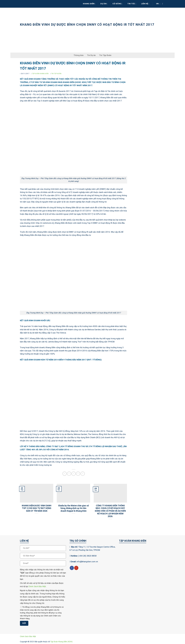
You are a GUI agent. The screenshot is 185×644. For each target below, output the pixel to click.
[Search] (163, 4)
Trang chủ (24, 30)
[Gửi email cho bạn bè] (74, 474)
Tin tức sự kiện (39, 30)
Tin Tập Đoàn (54, 30)
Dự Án (104, 4)
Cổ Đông (117, 4)
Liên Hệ (145, 4)
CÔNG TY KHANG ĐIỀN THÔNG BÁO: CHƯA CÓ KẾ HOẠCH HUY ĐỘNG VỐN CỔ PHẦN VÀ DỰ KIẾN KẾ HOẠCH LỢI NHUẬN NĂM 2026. (110, 511)
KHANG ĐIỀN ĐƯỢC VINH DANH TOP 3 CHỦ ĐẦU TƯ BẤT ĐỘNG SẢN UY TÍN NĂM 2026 (37, 508)
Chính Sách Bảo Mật (37, 586)
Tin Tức (132, 4)
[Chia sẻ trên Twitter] (69, 474)
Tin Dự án (91, 55)
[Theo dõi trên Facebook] (72, 568)
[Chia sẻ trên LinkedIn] (83, 474)
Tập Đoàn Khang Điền (40, 74)
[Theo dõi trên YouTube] (76, 568)
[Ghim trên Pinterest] (78, 474)
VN (158, 4)
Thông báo (79, 55)
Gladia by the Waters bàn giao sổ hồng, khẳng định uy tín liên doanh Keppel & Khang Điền (74, 508)
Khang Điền (89, 4)
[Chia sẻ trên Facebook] (65, 474)
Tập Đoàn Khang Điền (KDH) (61, 642)
